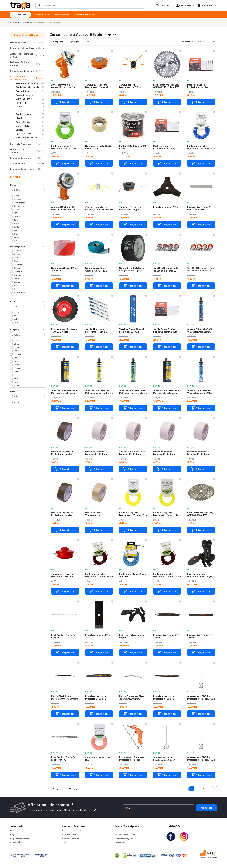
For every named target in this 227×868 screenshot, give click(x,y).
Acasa (13, 22)
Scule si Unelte (24, 22)
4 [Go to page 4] (209, 789)
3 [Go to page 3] (203, 789)
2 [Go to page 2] (197, 789)
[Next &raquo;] (215, 789)
